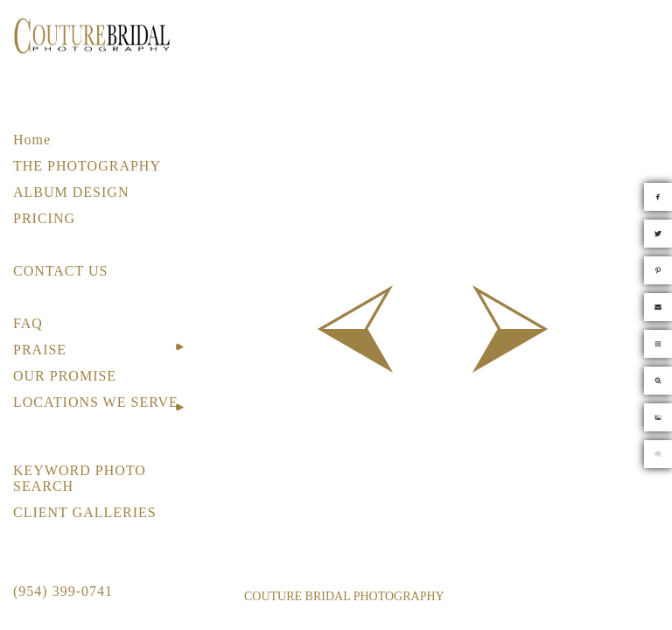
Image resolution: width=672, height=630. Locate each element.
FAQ (28, 323)
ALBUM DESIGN (71, 192)
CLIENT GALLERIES (85, 512)
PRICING (44, 218)
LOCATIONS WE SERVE (96, 402)
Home (32, 140)
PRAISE (40, 350)
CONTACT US (60, 271)
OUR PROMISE (65, 376)
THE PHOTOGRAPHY (87, 166)
